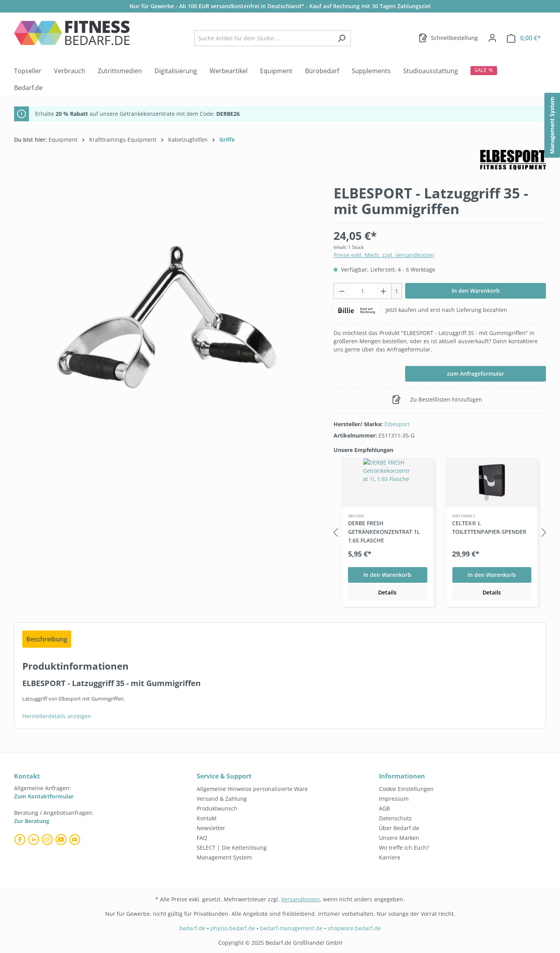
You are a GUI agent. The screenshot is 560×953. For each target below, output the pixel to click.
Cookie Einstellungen (406, 789)
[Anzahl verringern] (342, 291)
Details (387, 592)
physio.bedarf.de (233, 928)
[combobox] (264, 38)
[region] (166, 317)
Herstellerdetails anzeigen (57, 716)
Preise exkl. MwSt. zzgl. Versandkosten (384, 255)
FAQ (202, 838)
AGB (384, 808)
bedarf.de (192, 928)
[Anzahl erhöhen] (384, 291)
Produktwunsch (217, 808)
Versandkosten (301, 899)
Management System (224, 857)
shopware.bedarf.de (354, 928)
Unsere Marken (399, 838)
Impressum (394, 799)
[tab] (47, 639)
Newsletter (211, 828)
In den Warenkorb (476, 291)
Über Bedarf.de (399, 828)
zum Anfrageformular (476, 374)
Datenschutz (395, 818)
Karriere (390, 857)
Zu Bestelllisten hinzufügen (437, 398)
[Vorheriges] (336, 533)
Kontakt (207, 818)
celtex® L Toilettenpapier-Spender (489, 527)
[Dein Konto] (492, 38)
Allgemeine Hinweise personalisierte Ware (252, 789)
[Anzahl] (363, 291)
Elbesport (397, 424)
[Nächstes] (544, 533)
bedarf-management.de (291, 928)
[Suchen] (342, 38)
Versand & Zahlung (222, 799)
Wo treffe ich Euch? (404, 848)
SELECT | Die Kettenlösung (232, 848)
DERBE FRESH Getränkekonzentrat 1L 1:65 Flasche (384, 532)
